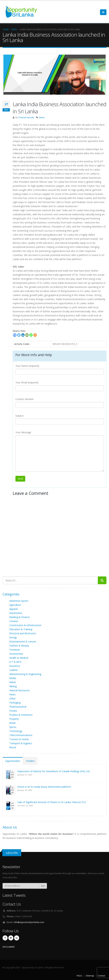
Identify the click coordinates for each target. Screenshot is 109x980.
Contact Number (25, 399)
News (42, 117)
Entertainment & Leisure (23, 641)
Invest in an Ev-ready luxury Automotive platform (44, 787)
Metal (12, 682)
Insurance (15, 666)
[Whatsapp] (31, 335)
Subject (19, 416)
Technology (16, 731)
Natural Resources (19, 690)
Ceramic (14, 621)
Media (13, 678)
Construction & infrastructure (25, 625)
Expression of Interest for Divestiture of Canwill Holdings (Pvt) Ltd (53, 771)
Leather (14, 670)
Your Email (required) (27, 382)
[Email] (27, 335)
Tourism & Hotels (19, 739)
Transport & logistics (21, 743)
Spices (13, 727)
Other (12, 698)
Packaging (15, 703)
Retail (12, 723)
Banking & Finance (20, 617)
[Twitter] (19, 335)
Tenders (30, 761)
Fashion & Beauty (19, 646)
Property (14, 719)
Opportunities (13, 761)
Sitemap (90, 976)
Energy (13, 637)
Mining (13, 686)
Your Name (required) (27, 366)
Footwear (15, 650)
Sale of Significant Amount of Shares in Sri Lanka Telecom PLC (52, 802)
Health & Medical (19, 658)
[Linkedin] (23, 335)
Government (16, 654)
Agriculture (15, 605)
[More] (35, 335)
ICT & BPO (15, 662)
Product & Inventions (21, 715)
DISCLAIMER (9, 947)
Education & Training (21, 629)
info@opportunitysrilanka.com (29, 922)
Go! (43, 886)
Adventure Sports (19, 601)
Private (13, 711)
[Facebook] (15, 335)
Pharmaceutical (18, 707)
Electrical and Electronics (23, 633)
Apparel (13, 609)
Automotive (16, 613)
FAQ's (80, 976)
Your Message (23, 432)
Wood (13, 747)
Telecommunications (21, 735)
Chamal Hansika (26, 117)
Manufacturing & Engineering (25, 674)
